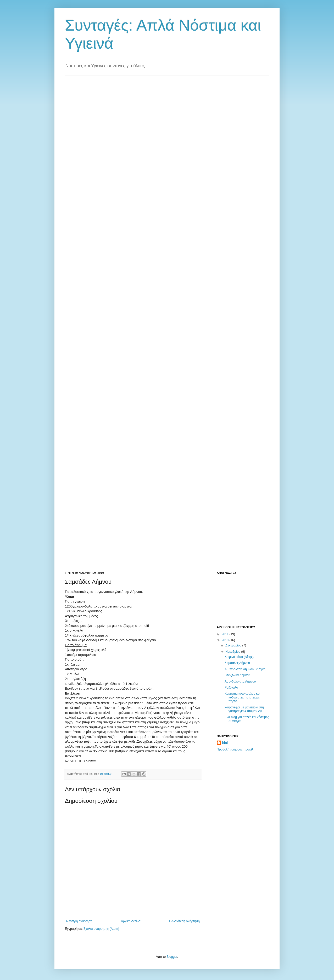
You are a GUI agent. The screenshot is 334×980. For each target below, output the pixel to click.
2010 (226, 640)
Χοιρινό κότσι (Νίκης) (239, 657)
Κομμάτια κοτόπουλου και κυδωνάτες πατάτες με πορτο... (242, 697)
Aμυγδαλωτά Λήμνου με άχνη (245, 669)
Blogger (172, 957)
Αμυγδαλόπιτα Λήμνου (240, 681)
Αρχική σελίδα (131, 921)
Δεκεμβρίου (234, 645)
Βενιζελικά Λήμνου (237, 675)
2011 (226, 634)
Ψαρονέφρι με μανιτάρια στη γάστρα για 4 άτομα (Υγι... (244, 709)
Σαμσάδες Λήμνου (237, 663)
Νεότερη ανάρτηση (79, 921)
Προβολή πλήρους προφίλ (235, 749)
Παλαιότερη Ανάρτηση (184, 921)
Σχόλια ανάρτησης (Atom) (101, 929)
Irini (225, 743)
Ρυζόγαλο (231, 687)
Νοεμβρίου (233, 652)
